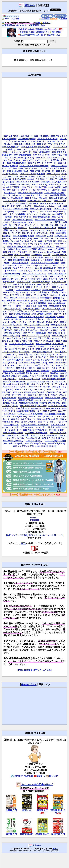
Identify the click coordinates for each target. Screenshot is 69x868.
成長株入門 (11, 834)
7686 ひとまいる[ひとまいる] (14, 279)
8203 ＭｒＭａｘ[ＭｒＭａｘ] (54, 225)
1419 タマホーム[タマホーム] (19, 338)
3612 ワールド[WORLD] (14, 195)
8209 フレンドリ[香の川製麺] (30, 414)
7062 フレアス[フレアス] (50, 403)
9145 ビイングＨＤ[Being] (14, 381)
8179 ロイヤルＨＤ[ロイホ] (53, 438)
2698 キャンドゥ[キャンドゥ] (38, 287)
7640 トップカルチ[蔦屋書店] (32, 174)
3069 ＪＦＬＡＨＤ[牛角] (48, 139)
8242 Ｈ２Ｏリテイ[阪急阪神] (46, 373)
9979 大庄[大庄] (26, 354)
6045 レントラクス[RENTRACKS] (46, 408)
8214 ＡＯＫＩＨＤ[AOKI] (24, 284)
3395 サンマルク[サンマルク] (22, 349)
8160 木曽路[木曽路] (42, 152)
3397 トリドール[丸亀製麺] (14, 214)
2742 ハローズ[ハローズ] (13, 346)
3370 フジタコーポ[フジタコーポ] (33, 363)
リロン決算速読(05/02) (33, 25)
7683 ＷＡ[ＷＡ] (33, 438)
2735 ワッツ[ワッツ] (44, 236)
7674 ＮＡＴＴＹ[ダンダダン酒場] (45, 263)
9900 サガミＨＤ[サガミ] (28, 300)
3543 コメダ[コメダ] (13, 309)
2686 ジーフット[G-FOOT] (37, 295)
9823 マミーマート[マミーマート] (24, 298)
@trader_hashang (22, 776)
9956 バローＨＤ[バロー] (14, 306)
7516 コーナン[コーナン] (38, 222)
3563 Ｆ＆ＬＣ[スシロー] (29, 168)
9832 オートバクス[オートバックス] (35, 265)
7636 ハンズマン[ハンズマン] (34, 274)
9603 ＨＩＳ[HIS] (57, 430)
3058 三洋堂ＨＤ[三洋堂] (23, 220)
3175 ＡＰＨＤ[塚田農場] (36, 303)
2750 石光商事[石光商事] (42, 314)
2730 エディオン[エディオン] (40, 201)
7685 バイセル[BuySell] (44, 341)
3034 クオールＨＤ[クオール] (22, 158)
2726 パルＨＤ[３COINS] (25, 422)
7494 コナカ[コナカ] (57, 276)
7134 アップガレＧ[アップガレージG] (38, 233)
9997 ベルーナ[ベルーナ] (40, 387)
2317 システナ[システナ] (27, 149)
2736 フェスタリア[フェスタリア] (50, 349)
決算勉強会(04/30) (11, 25)
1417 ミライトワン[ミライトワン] (50, 158)
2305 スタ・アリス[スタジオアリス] (49, 354)
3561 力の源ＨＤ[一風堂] (50, 300)
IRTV (24, 543)
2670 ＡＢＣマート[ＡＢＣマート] (42, 163)
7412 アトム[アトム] (21, 263)
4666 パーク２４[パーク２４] (15, 387)
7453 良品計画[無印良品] (17, 171)
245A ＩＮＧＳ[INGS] (57, 274)
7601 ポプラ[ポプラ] (13, 333)
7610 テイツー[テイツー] (23, 268)
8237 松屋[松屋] (9, 300)
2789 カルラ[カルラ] (22, 217)
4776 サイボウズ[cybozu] (23, 427)
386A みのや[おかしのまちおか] (47, 206)
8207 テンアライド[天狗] (13, 311)
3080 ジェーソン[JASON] (53, 290)
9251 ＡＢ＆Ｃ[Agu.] (58, 198)
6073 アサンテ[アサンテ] (54, 271)
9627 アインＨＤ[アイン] (38, 395)
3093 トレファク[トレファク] (34, 276)
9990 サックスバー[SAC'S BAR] (22, 176)
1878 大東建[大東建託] (16, 163)
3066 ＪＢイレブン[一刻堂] (31, 257)
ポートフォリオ (11, 19)
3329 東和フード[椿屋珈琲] (37, 433)
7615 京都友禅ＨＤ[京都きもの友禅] (36, 147)
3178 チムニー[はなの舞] (36, 306)
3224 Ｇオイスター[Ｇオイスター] (18, 136)
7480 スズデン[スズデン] (32, 160)
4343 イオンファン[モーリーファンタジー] (49, 384)
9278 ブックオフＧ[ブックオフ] (43, 228)
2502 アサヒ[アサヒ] (42, 338)
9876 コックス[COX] (19, 230)
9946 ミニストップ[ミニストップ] (36, 336)
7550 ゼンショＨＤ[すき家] (18, 435)
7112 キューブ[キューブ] (36, 195)
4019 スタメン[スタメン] (24, 144)
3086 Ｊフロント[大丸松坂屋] (38, 371)
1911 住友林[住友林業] (55, 317)
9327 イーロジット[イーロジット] (17, 152)
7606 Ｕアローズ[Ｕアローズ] (42, 171)
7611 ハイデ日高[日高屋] (13, 198)
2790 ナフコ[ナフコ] (12, 276)
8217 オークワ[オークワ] (14, 441)
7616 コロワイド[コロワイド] (24, 241)
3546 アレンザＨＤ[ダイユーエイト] (52, 284)
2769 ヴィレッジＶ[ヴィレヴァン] (51, 176)
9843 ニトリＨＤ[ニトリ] (38, 179)
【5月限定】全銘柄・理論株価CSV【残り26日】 (38, 29)
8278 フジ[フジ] (50, 411)
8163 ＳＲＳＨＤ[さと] (26, 368)
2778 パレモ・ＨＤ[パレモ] (49, 422)
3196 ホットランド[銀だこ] (37, 346)
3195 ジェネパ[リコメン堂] (18, 384)
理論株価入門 (42, 834)
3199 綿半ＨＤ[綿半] (32, 309)
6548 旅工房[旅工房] (11, 147)
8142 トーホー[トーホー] (21, 365)
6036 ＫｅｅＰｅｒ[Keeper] (27, 182)
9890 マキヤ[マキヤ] (11, 336)
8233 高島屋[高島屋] (23, 373)
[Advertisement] (27, 105)
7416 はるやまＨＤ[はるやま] (26, 330)
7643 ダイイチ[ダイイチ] (35, 443)
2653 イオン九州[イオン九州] (38, 319)
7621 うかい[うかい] (11, 160)
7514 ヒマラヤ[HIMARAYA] (14, 222)
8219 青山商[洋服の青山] (46, 268)
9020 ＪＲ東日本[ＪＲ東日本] (28, 290)
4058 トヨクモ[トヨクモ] (29, 379)
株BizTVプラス (29, 685)
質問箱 (62, 18)
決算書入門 (11, 810)
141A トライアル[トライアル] (31, 317)
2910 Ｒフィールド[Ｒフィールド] (50, 344)
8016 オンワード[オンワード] (52, 203)
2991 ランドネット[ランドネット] (16, 352)
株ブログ (52, 776)
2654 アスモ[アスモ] (16, 360)
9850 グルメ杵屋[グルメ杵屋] (31, 398)
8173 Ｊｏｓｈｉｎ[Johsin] (39, 214)
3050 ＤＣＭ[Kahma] (41, 282)
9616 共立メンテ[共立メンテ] (35, 430)
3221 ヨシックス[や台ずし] (37, 357)
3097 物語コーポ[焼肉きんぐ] (53, 298)
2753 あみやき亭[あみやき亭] (19, 247)
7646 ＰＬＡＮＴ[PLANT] (40, 416)
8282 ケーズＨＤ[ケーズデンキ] (45, 184)
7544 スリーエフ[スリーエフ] (52, 330)
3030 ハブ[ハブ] (24, 282)
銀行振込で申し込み (51, 35)
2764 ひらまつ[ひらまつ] (13, 357)
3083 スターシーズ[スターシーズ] (21, 190)
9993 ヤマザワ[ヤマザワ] (23, 446)
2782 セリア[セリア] (12, 233)
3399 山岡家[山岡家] (57, 306)
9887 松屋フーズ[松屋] (14, 443)
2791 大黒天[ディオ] (27, 376)
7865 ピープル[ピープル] (42, 352)
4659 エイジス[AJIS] (22, 392)
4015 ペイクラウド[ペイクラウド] (35, 425)
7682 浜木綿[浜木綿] (57, 303)
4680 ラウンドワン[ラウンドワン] (51, 144)
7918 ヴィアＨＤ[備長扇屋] (34, 333)
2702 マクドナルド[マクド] (41, 209)
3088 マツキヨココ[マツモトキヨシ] (30, 389)
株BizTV (40, 776)
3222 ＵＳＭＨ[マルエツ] (46, 400)
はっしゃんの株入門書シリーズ (34, 784)
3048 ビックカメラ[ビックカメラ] (42, 279)
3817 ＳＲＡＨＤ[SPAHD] (48, 327)
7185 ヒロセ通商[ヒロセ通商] (54, 379)
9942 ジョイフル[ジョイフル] (46, 238)
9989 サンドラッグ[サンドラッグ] (28, 244)
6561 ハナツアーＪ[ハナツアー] (33, 406)
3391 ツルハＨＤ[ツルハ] (13, 371)
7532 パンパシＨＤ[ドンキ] (54, 309)
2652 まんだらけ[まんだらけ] (48, 427)
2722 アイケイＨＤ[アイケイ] (52, 211)
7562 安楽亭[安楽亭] (27, 139)
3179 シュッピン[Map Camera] (47, 252)
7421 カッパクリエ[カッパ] (27, 211)
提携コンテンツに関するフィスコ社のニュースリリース (34, 535)
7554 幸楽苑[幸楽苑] (57, 195)
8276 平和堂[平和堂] (56, 443)
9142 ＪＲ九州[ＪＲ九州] (46, 446)
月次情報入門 (27, 834)
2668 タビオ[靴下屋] (57, 249)
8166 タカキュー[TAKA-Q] (36, 198)
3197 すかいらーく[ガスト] (49, 190)
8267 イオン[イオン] (56, 333)
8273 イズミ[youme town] (37, 311)
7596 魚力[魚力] (23, 408)
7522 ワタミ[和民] (42, 136)
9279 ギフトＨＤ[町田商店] (14, 201)
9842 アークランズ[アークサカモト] (17, 206)
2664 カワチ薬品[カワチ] (13, 433)
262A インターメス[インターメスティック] (48, 230)
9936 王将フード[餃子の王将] (34, 187)
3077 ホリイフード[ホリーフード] (51, 368)
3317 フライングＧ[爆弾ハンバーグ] (50, 220)
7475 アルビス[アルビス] (44, 247)
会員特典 (44, 18)
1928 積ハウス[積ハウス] (13, 319)
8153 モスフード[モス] (22, 238)
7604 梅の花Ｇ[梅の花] (28, 403)
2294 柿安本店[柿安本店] (19, 314)
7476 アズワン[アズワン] (13, 287)
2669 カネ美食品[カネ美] (23, 236)
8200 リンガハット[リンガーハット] (24, 225)
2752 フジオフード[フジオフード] (17, 252)
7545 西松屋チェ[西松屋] (55, 414)
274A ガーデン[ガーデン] (47, 322)
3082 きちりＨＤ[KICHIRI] (27, 203)
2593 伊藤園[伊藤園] (23, 155)
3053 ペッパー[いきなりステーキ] (40, 360)
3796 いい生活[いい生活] (47, 419)
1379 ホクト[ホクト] (37, 141)
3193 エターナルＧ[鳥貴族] (42, 260)
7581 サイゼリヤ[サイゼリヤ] (30, 193)
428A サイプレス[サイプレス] (15, 292)
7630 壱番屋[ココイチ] (41, 255)
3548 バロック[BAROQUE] (14, 179)
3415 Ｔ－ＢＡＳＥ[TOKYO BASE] (34, 166)
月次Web (30, 5)
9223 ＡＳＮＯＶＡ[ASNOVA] (52, 149)
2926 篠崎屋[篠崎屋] (41, 217)
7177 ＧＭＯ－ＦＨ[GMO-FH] (15, 416)
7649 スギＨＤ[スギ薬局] (48, 376)
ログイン (60, 16)
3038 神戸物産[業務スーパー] (29, 411)
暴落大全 (27, 810)
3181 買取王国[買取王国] (18, 260)
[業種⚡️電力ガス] (43, 23)
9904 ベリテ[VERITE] (47, 241)
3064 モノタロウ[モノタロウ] (36, 325)
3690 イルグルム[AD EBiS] (30, 271)
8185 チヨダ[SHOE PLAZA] (18, 184)
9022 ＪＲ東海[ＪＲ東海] (55, 441)
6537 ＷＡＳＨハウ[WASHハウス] (47, 392)
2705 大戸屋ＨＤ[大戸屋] (55, 193)
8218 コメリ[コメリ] (34, 441)
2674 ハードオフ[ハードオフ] (23, 322)
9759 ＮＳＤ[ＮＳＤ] (42, 155)
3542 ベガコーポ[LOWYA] (24, 327)
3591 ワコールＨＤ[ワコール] (23, 419)
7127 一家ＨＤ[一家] (11, 274)
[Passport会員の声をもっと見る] (34, 670)
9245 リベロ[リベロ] (23, 341)
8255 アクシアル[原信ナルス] (15, 228)
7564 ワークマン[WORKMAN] (44, 435)
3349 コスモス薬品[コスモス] (22, 344)
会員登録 (47, 16)
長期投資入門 (58, 834)
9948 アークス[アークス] (44, 365)
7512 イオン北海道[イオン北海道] (44, 292)
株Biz (55, 849)
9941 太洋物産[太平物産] (23, 400)
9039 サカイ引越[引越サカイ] (34, 249)
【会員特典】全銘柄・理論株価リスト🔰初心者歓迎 (39, 32)
